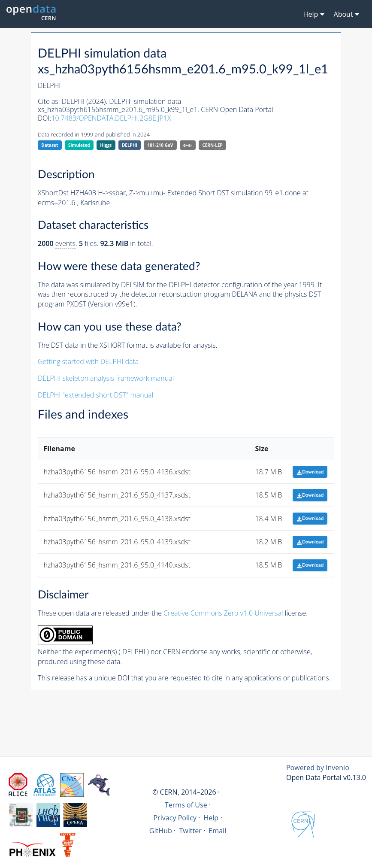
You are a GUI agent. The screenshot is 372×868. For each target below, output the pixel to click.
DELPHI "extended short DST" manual (95, 395)
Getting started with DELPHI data (88, 361)
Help (211, 818)
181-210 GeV (160, 145)
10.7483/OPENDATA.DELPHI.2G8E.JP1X (111, 118)
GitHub (161, 831)
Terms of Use (186, 805)
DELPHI (130, 145)
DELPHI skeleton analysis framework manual (106, 378)
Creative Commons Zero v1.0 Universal (223, 613)
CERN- (212, 145)
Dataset (50, 145)
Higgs (106, 145)
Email (217, 831)
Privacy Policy (175, 818)
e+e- (188, 145)
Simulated (79, 145)
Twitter (190, 831)
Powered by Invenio (318, 768)
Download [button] (310, 472)
